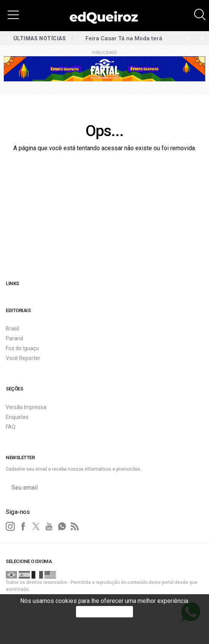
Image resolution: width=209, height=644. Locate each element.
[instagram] (10, 527)
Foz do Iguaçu (22, 348)
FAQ (11, 427)
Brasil (12, 328)
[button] (13, 14)
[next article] (188, 38)
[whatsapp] (62, 527)
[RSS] (75, 527)
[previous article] (202, 38)
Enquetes (17, 417)
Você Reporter (23, 358)
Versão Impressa (26, 407)
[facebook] (23, 527)
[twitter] (36, 527)
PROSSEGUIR (104, 611)
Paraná (14, 338)
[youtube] (49, 527)
